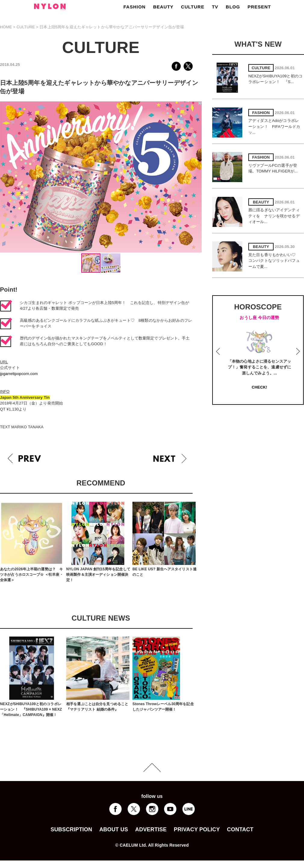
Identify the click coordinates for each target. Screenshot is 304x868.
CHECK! (259, 387)
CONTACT (240, 829)
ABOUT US (114, 829)
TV (215, 7)
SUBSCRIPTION (71, 829)
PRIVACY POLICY (197, 829)
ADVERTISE (151, 829)
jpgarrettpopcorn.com (19, 374)
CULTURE (193, 7)
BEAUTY (163, 7)
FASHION (135, 7)
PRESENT (259, 7)
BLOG (233, 7)
